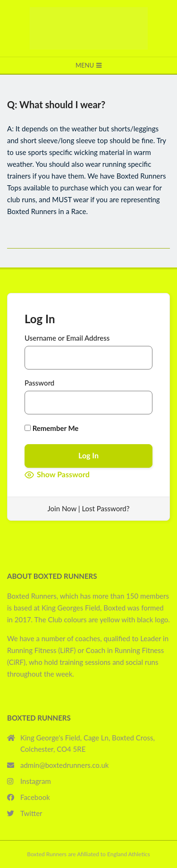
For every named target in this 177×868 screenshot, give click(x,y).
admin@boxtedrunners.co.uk (64, 765)
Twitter (31, 813)
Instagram (36, 781)
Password (39, 383)
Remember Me (51, 428)
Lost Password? (105, 508)
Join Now (62, 508)
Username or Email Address (67, 338)
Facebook (35, 797)
